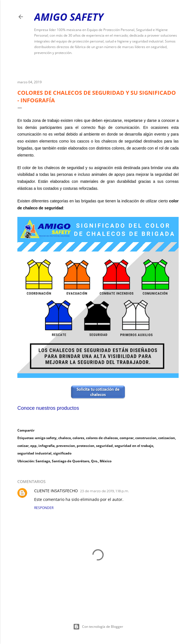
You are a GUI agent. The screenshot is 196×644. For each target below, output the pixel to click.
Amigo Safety (69, 17)
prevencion (66, 446)
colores (78, 438)
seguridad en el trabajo (134, 446)
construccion (146, 438)
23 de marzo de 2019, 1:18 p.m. (105, 491)
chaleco (65, 438)
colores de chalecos (102, 438)
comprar (127, 438)
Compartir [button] (26, 430)
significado (62, 453)
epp (33, 446)
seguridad (104, 446)
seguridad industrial (34, 453)
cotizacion (167, 438)
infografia (46, 446)
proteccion (86, 446)
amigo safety (46, 438)
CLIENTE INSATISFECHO (56, 491)
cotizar (23, 446)
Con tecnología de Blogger (98, 627)
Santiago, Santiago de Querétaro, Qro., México (73, 461)
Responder (44, 508)
